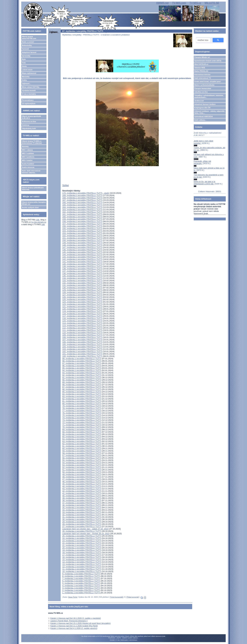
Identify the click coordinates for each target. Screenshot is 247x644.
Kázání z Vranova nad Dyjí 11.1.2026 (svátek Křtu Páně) (74, 626)
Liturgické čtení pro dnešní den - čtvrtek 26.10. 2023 (86, 534)
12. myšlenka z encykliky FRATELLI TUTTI (82, 567)
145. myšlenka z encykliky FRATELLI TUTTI (82, 252)
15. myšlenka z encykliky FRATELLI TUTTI (82, 560)
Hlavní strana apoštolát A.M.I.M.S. (31, 117)
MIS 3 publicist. (28, 157)
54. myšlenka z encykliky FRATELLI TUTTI (82, 463)
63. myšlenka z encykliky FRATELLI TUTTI (82, 441)
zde (38, 220)
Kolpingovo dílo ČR (202, 108)
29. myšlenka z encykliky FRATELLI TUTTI (82, 522)
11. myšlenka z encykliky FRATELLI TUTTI (82, 569)
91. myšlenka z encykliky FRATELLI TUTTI (82, 377)
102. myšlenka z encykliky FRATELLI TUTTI (82, 351)
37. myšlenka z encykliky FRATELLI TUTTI (82, 503)
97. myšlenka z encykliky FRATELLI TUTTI (82, 363)
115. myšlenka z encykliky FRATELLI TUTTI (82, 321)
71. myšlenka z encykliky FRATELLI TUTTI (82, 425)
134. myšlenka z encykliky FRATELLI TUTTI (82, 278)
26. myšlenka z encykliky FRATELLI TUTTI (82, 531)
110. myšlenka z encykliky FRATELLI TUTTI (82, 333)
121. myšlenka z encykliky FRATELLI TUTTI (82, 307)
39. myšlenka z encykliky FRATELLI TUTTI (82, 498)
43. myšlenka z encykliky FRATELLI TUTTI (82, 489)
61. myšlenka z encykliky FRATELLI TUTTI (82, 446)
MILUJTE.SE (212, 3)
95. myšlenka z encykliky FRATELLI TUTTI (82, 368)
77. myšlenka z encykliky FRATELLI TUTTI (82, 411)
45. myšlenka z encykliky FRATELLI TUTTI (82, 484)
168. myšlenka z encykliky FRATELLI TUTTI (82, 198)
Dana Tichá (73, 597)
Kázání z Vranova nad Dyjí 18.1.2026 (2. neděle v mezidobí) (76, 618)
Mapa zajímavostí (29, 73)
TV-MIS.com (179, 3)
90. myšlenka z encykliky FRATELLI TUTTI (82, 380)
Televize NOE (200, 68)
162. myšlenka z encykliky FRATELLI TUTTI (82, 212)
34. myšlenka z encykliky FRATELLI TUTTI (82, 510)
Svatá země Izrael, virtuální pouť (208, 82)
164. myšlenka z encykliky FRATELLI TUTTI (82, 207)
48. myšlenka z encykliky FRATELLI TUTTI (82, 477)
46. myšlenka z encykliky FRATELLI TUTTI (82, 482)
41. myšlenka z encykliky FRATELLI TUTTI (82, 493)
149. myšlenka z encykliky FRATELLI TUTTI (82, 243)
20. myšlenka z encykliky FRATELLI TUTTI (82, 548)
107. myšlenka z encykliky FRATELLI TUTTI (82, 340)
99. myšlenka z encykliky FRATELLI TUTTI (82, 359)
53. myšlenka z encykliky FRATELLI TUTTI (82, 465)
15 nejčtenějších (29, 104)
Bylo (24, 59)
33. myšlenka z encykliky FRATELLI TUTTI (82, 512)
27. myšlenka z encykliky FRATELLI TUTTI (82, 526)
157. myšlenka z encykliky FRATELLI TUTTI (82, 224)
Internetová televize (202, 75)
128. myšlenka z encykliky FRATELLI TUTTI (82, 292)
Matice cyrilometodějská (204, 85)
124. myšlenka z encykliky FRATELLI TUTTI (82, 302)
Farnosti (25, 49)
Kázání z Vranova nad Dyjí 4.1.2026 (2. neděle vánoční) (74, 628)
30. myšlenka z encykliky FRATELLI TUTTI (82, 519)
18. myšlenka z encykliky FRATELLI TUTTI (82, 552)
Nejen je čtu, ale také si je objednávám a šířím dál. (205, 183)
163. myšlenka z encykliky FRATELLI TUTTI (82, 210)
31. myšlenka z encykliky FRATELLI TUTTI (82, 517)
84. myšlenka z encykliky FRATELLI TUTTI (82, 394)
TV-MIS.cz (195, 3)
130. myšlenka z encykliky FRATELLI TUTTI (82, 288)
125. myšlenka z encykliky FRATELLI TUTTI (82, 299)
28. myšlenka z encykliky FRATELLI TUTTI (82, 524)
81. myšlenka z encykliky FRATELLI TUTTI (82, 401)
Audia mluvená (28, 167)
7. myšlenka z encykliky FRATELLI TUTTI (81, 578)
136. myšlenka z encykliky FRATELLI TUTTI (82, 273)
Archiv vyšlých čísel (30, 207)
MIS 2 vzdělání (28, 153)
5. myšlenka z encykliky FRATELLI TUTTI (81, 583)
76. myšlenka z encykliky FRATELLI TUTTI (82, 413)
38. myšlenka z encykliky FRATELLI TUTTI (82, 500)
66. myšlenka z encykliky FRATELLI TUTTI (82, 434)
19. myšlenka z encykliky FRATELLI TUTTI (82, 550)
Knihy (24, 80)
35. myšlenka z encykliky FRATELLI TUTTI (82, 508)
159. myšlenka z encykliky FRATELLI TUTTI (82, 219)
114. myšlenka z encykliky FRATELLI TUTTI (82, 323)
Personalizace (28, 100)
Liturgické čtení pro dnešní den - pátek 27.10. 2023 (85, 529)
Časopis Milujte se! (202, 57)
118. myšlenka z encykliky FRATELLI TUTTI (82, 314)
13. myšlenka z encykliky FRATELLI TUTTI (82, 564)
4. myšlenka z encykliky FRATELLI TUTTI (81, 586)
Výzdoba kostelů (29, 90)
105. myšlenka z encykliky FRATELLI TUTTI (82, 344)
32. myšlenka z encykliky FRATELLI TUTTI (82, 515)
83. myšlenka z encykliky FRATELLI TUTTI (82, 396)
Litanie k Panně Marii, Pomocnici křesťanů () (69, 621)
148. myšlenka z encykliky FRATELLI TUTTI (82, 245)
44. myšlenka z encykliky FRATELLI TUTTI (82, 486)
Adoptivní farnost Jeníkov (205, 104)
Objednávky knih (29, 128)
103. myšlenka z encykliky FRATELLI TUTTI (82, 349)
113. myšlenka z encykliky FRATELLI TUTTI (82, 325)
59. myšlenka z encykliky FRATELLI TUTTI (82, 451)
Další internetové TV (203, 78)
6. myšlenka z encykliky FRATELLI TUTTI (81, 581)
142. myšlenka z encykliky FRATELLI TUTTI (82, 259)
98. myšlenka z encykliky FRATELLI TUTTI (82, 361)
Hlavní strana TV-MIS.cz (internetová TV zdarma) (32, 142)
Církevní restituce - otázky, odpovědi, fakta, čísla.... (210, 112)
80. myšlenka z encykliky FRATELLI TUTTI (82, 404)
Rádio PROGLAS (201, 71)
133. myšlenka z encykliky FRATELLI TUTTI (82, 281)
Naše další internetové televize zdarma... (31, 172)
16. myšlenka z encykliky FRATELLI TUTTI (82, 557)
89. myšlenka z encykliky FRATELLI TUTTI (82, 382)
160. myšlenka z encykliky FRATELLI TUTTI (82, 217)
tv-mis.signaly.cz (39, 222)
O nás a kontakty (29, 94)
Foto (24, 63)
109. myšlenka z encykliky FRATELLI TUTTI (82, 335)
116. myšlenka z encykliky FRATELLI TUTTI (82, 318)
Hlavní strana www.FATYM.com (29, 38)
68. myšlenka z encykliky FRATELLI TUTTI (82, 432)
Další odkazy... (200, 120)
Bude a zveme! (28, 42)
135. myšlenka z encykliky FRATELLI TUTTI (82, 276)
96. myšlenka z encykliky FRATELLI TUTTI (82, 366)
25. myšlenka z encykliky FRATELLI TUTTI (82, 536)
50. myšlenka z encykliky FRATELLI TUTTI (82, 472)
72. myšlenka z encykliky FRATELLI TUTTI (82, 422)
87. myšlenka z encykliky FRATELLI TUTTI (82, 387)
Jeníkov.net (199, 101)
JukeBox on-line (201, 92)
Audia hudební (28, 164)
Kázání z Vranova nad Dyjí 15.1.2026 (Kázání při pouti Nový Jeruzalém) (80, 623)
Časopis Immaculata (203, 88)
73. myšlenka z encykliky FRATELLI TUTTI (82, 420)
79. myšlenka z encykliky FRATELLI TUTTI (82, 406)
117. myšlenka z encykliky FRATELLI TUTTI (82, 316)
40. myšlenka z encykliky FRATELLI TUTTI (82, 496)
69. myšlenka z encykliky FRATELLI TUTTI (82, 430)
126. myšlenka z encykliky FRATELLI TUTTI (82, 297)
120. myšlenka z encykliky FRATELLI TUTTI (82, 309)
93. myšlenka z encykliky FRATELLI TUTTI (82, 373)
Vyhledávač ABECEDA (204, 117)
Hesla (24, 66)
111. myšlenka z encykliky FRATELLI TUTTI (82, 330)
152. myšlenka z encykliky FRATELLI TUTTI (82, 236)
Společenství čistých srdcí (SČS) (208, 61)
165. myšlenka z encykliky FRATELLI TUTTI (82, 205)
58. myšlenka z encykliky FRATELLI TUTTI (82, 453)
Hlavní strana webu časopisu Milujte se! (34, 203)
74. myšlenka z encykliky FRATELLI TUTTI (82, 418)
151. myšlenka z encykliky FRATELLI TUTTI (82, 238)
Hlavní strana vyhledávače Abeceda (33, 189)
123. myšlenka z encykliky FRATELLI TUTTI (82, 304)
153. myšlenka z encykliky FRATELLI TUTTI (82, 233)
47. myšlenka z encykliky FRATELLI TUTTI (82, 479)
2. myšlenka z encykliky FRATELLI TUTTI (81, 590)
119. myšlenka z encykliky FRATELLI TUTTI (82, 311)
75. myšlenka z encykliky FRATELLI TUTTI (82, 415)
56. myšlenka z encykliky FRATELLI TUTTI (82, 458)
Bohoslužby (27, 45)
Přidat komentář (133, 597)
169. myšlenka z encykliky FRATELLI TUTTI (82, 195)
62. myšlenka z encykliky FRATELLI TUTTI (82, 444)
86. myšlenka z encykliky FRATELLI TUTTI (82, 389)
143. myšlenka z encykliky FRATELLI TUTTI (82, 257)
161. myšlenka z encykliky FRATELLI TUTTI (82, 214)
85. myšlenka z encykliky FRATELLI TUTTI (82, 392)
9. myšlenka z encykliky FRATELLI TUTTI (81, 574)
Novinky (25, 146)
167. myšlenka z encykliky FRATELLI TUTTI (82, 200)
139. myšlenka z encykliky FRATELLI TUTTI (82, 266)
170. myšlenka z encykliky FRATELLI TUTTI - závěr (86, 193)
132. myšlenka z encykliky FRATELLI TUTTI (82, 283)
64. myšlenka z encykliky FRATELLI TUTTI (82, 439)
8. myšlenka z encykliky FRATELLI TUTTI (81, 576)
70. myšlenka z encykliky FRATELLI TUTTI (82, 427)
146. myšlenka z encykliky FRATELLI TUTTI (82, 250)
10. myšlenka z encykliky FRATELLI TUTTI (82, 571)
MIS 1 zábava (27, 150)
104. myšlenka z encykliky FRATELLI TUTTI (82, 347)
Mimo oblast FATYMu (31, 87)
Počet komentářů (117, 597)
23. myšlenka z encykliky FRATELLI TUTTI (82, 541)
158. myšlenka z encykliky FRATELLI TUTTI (82, 221)
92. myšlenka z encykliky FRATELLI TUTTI (82, 375)
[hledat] (203, 40)
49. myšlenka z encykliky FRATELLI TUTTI (82, 474)
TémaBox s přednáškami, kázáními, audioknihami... (209, 96)
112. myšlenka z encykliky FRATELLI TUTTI (82, 328)
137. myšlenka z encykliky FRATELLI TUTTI (82, 271)
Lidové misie (27, 70)
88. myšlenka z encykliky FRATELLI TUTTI (82, 385)
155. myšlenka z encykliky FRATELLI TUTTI (82, 229)
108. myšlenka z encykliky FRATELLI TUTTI (82, 337)
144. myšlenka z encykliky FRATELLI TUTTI (82, 255)
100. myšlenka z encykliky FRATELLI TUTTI (82, 356)
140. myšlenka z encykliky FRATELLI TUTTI (82, 264)
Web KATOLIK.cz (201, 64)
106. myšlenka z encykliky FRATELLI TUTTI (82, 342)
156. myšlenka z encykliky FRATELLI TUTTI (82, 226)
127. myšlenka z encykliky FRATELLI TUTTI (82, 295)
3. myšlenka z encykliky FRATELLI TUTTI (81, 588)
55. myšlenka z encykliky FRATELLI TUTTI (82, 460)
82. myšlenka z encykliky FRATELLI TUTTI (82, 399)
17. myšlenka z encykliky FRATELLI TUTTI (82, 555)
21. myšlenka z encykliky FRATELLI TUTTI (82, 545)
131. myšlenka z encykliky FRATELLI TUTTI (82, 285)
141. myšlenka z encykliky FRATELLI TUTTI (82, 262)
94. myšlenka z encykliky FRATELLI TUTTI (82, 370)
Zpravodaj (26, 56)
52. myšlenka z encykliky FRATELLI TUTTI (82, 467)
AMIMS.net (162, 3)
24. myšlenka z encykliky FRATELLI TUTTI (82, 538)
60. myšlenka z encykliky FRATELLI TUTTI (82, 448)
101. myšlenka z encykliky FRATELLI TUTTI (82, 354)
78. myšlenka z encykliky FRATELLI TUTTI (82, 408)
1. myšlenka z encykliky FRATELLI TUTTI (81, 593)
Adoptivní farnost (29, 52)
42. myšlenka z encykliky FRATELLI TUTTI (82, 491)
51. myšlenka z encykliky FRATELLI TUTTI (82, 470)
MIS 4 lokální (27, 160)
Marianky (26, 77)
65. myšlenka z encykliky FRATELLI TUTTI (82, 437)
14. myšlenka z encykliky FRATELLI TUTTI (82, 562)
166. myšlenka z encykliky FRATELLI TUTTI (82, 203)
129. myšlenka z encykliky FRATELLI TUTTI (82, 290)
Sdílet (65, 185)
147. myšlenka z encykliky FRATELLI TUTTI (82, 247)
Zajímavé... (26, 84)
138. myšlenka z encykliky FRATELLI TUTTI (82, 269)
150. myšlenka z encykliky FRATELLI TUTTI (82, 240)
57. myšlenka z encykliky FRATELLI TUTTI (82, 456)
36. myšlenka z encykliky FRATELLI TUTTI (82, 505)
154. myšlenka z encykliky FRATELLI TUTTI (82, 231)
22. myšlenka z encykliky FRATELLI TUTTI (82, 543)
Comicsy (26, 125)
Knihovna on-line (29, 122)
